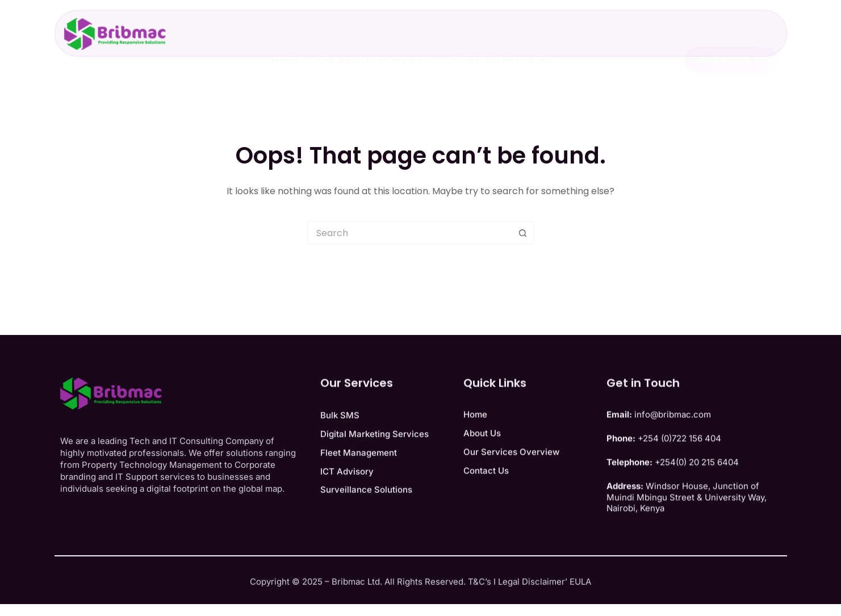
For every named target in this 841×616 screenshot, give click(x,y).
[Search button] (523, 233)
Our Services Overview (375, 48)
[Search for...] (409, 233)
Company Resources (507, 48)
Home (286, 48)
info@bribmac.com (673, 435)
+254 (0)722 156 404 (679, 459)
